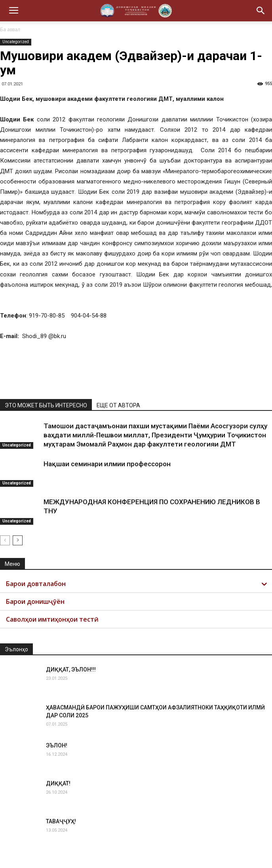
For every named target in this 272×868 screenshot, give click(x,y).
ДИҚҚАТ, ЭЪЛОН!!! (71, 669)
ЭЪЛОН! (57, 745)
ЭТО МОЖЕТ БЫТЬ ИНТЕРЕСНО (46, 405)
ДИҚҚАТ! (58, 783)
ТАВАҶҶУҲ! (61, 821)
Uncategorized (16, 42)
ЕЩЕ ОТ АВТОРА (118, 405)
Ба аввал (10, 29)
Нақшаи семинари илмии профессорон (107, 464)
